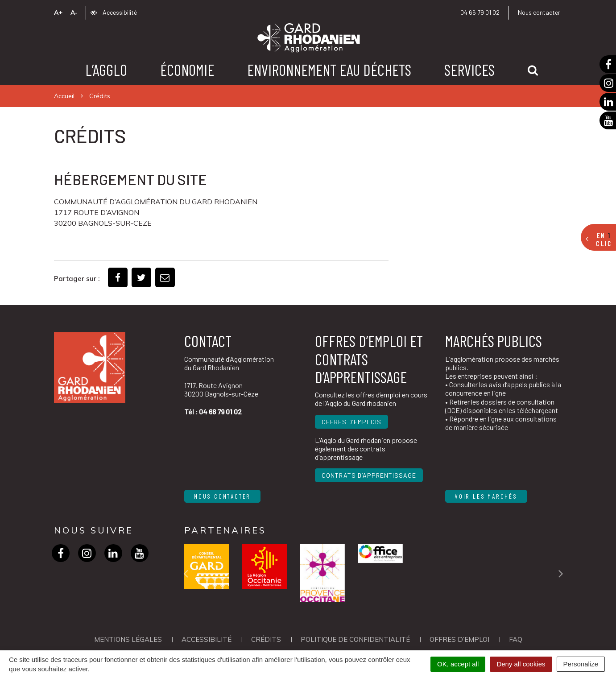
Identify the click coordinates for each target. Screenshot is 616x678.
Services (469, 70)
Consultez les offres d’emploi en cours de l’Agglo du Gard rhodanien (371, 399)
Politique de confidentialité (355, 639)
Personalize (581, 664)
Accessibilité (114, 12)
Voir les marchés (486, 496)
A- (74, 12)
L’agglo (106, 70)
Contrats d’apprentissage (369, 475)
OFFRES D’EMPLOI (459, 639)
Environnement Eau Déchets (329, 70)
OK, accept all (458, 664)
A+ (58, 12)
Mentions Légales (128, 639)
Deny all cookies (521, 664)
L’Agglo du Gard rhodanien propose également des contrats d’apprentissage (366, 449)
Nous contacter (539, 12)
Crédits (266, 639)
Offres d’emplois (351, 422)
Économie (187, 70)
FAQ (516, 639)
